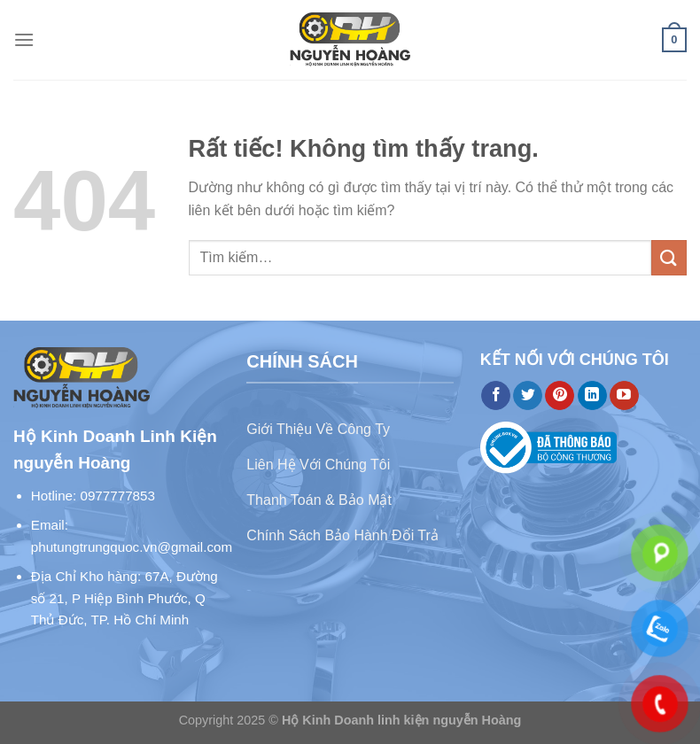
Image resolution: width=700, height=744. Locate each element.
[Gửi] (669, 257)
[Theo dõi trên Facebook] (496, 396)
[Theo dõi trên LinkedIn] (592, 396)
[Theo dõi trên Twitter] (528, 396)
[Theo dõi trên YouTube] (624, 396)
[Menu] (24, 39)
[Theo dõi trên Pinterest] (560, 396)
